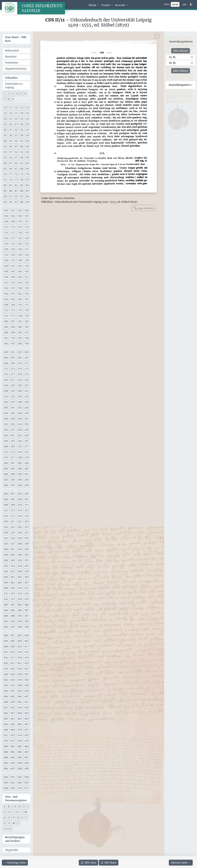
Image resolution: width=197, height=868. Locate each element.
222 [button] (20, 380)
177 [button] (13, 316)
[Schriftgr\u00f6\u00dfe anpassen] (184, 4)
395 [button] (27, 621)
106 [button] (20, 216)
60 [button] (5, 163)
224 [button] (6, 385)
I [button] (13, 812)
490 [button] (20, 757)
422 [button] (20, 663)
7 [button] (4, 99)
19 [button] (27, 113)
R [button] (18, 818)
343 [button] (27, 549)
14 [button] (27, 108)
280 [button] (6, 463)
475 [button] (27, 735)
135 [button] (27, 255)
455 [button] (27, 708)
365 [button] (13, 583)
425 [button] (13, 669)
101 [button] (13, 210)
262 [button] (20, 435)
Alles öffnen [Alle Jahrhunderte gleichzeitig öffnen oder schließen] (181, 51)
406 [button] (20, 641)
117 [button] (13, 233)
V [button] (9, 823)
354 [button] (20, 566)
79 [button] (27, 180)
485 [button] (13, 752)
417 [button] (13, 658)
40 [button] (5, 141)
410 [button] (20, 646)
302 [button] (20, 494)
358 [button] (20, 571)
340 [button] (6, 549)
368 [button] (6, 588)
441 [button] (13, 691)
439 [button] (27, 685)
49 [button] (27, 146)
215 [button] (27, 369)
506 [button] (20, 783)
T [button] (26, 818)
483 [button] (27, 746)
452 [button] (6, 708)
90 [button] (5, 196)
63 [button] (22, 163)
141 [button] (13, 266)
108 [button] (6, 222)
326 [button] (20, 527)
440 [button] (6, 691)
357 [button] (13, 571)
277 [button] (13, 458)
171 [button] (27, 305)
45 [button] (5, 146)
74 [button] (27, 174)
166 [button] (20, 299)
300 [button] (6, 494)
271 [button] (27, 446)
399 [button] (27, 627)
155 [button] (27, 283)
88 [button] (22, 191)
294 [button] (20, 480)
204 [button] (6, 358)
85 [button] (5, 191)
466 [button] (20, 724)
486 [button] (20, 752)
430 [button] (20, 674)
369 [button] (13, 588)
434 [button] (20, 680)
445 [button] (13, 696)
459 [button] (27, 713)
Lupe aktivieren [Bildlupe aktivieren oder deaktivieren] (144, 208)
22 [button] (16, 119)
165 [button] (13, 299)
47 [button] (16, 146)
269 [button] (13, 446)
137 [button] (13, 260)
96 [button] (11, 202)
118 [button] (20, 233)
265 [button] (13, 441)
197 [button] (13, 344)
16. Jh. (173, 63)
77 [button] (16, 180)
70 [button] (5, 174)
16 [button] (11, 113)
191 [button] (27, 332)
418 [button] (20, 658)
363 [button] (27, 577)
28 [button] (22, 124)
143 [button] (27, 266)
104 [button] (6, 216)
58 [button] (22, 158)
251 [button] (27, 419)
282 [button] (20, 463)
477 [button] (13, 741)
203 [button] (27, 352)
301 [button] (13, 494)
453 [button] (13, 708)
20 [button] (5, 119)
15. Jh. (173, 57)
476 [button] (6, 741)
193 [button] (13, 338)
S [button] (22, 818)
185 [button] (13, 327)
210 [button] (20, 363)
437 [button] (13, 685)
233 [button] (13, 396)
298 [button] (20, 485)
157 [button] (13, 288)
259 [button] (27, 430)
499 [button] (27, 769)
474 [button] (20, 735)
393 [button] (13, 621)
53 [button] (22, 152)
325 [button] (13, 527)
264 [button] (6, 441)
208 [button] (6, 363)
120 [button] (6, 238)
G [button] (5, 812)
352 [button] (6, 566)
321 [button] (13, 521)
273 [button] (13, 452)
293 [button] (13, 480)
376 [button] (6, 599)
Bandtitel (11, 57)
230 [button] (20, 391)
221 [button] (13, 380)
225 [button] (13, 385)
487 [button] (27, 752)
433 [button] (13, 680)
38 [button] (22, 135)
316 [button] (6, 516)
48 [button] (22, 146)
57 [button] (16, 158)
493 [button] (13, 763)
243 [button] (27, 408)
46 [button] (11, 146)
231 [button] (27, 391)
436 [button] (6, 685)
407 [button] (27, 641)
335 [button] (27, 538)
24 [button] (27, 119)
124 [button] (6, 244)
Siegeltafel (12, 850)
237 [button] (13, 402)
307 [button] (27, 499)
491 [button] (27, 757)
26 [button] (11, 124)
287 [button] (27, 469)
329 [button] (13, 533)
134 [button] (20, 255)
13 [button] (22, 108)
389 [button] (13, 616)
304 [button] (6, 499)
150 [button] (20, 277)
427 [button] (27, 669)
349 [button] (13, 560)
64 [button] (27, 163)
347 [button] (27, 555)
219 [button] (27, 374)
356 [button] (6, 571)
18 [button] (22, 113)
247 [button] (27, 413)
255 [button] (27, 424)
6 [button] (25, 94)
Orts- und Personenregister (16, 798)
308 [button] (6, 505)
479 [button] (27, 741)
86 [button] (11, 191)
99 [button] (27, 202)
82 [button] (16, 185)
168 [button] (6, 305)
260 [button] (6, 435)
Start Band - (16, 39)
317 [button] (13, 516)
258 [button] (20, 430)
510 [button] (20, 788)
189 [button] (13, 332)
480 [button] (6, 746)
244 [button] (6, 413)
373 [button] (13, 594)
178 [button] (20, 316)
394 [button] (20, 621)
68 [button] (22, 169)
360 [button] (6, 577)
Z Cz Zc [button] (8, 829)
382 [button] (20, 605)
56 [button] (11, 158)
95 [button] (5, 202)
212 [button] (6, 369)
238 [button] (20, 402)
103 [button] (27, 210)
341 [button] (13, 549)
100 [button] (6, 210)
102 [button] (20, 210)
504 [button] (6, 783)
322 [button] (20, 521)
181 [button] (13, 321)
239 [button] (27, 402)
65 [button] (5, 169)
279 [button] (27, 458)
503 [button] (27, 777)
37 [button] (16, 135)
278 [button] (20, 458)
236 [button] (6, 402)
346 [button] (20, 555)
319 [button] (27, 516)
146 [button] (20, 271)
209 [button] (13, 363)
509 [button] (13, 788)
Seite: (167, 4)
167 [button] (27, 299)
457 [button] (13, 713)
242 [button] (20, 408)
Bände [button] (93, 5)
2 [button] (9, 94)
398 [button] (20, 627)
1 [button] (4, 94)
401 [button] (13, 635)
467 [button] (27, 724)
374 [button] (20, 594)
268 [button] (6, 446)
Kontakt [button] (121, 5)
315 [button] (27, 510)
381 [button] (13, 605)
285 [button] (13, 469)
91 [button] (11, 196)
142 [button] (20, 266)
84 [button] (27, 185)
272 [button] (6, 452)
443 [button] (27, 691)
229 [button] (13, 391)
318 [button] (20, 516)
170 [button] (20, 305)
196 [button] (6, 344)
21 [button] (11, 119)
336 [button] (6, 544)
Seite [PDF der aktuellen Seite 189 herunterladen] (88, 863)
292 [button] (6, 480)
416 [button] (6, 658)
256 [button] (6, 430)
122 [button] (20, 238)
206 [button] (20, 358)
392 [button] (6, 621)
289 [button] (13, 474)
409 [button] (13, 646)
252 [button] (6, 424)
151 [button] (27, 277)
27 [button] (16, 124)
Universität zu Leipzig (14, 86)
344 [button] (6, 555)
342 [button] (20, 549)
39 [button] (27, 135)
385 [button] (13, 610)
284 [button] (6, 469)
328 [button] (6, 533)
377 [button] (13, 599)
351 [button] (27, 560)
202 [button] (20, 352)
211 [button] (27, 363)
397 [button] (13, 627)
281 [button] (13, 463)
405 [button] (13, 641)
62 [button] (16, 163)
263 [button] (27, 435)
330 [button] (20, 533)
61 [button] (11, 163)
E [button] (24, 806)
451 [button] (27, 702)
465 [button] (13, 724)
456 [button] (6, 713)
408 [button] (6, 646)
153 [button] (13, 283)
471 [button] (27, 730)
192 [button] (6, 338)
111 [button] (27, 222)
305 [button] (13, 499)
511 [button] (27, 788)
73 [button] (22, 174)
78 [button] (22, 180)
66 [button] (11, 169)
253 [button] (13, 424)
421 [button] (13, 663)
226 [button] (20, 385)
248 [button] (6, 419)
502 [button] (20, 777)
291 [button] (27, 474)
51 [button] (11, 152)
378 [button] (20, 599)
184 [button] (6, 327)
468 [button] (6, 730)
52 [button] (16, 152)
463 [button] (27, 719)
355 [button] (27, 566)
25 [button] (5, 124)
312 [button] (6, 510)
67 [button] (16, 169)
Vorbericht (12, 63)
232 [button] (6, 396)
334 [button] (20, 538)
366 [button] (20, 583)
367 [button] (27, 583)
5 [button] (21, 94)
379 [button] (27, 599)
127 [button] (27, 244)
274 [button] (20, 452)
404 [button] (6, 641)
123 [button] (27, 238)
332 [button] (6, 538)
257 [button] (13, 430)
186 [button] (20, 327)
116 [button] (6, 233)
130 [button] (20, 249)
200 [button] (6, 352)
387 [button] (27, 610)
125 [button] (13, 244)
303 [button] (27, 494)
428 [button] (6, 674)
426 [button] (20, 669)
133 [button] (13, 255)
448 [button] (6, 702)
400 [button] (6, 635)
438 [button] (20, 685)
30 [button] (5, 130)
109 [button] (13, 222)
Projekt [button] (106, 5)
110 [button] (20, 222)
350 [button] (20, 560)
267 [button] (27, 441)
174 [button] (20, 310)
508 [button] (6, 788)
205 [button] (13, 358)
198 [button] (20, 344)
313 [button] (13, 510)
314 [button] (20, 510)
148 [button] (6, 277)
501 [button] (13, 777)
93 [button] (22, 196)
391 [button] (27, 616)
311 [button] (27, 505)
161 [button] (13, 294)
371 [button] (27, 588)
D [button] (20, 806)
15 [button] (5, 113)
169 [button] (13, 305)
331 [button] (27, 533)
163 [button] (27, 294)
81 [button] (11, 185)
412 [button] (6, 652)
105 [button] (13, 216)
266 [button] (20, 441)
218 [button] (20, 374)
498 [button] (20, 769)
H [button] (9, 812)
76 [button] (11, 180)
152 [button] (6, 283)
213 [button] (13, 369)
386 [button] (20, 610)
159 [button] (27, 288)
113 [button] (13, 227)
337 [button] (13, 544)
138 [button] (20, 260)
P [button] (14, 818)
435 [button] (27, 680)
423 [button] (27, 663)
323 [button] (27, 521)
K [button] (17, 812)
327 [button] (27, 527)
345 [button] (13, 555)
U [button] (5, 823)
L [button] (21, 812)
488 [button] (6, 757)
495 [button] (27, 763)
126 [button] (20, 244)
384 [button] (6, 610)
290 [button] (20, 474)
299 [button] (27, 485)
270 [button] (20, 446)
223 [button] (27, 380)
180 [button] (6, 321)
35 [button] (5, 135)
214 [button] (20, 369)
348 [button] (6, 560)
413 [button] (13, 652)
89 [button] (27, 191)
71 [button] (11, 174)
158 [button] (20, 288)
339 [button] (27, 544)
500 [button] (6, 777)
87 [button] (16, 191)
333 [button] (13, 538)
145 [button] (13, 271)
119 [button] (27, 233)
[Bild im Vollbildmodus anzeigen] (157, 36)
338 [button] (20, 544)
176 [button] (6, 316)
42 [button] (16, 141)
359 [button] (27, 571)
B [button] (9, 806)
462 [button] (20, 719)
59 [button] (27, 158)
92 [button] (16, 196)
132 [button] (6, 255)
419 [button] (27, 658)
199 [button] (27, 344)
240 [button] (6, 408)
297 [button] (13, 485)
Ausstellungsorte (179, 85)
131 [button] (27, 249)
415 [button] (27, 652)
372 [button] (6, 594)
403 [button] (27, 635)
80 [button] (5, 185)
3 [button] (13, 94)
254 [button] (20, 424)
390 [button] (20, 616)
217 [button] (13, 374)
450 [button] (20, 702)
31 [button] (11, 130)
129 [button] (13, 249)
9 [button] (13, 99)
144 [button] (6, 271)
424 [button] (6, 669)
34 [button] (27, 130)
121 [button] (13, 238)
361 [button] (13, 577)
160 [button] (6, 294)
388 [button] (6, 616)
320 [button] (6, 521)
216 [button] (6, 374)
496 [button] (6, 769)
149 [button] (13, 277)
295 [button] (27, 480)
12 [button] (16, 108)
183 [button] (27, 321)
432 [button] (6, 680)
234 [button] (20, 396)
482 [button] (20, 746)
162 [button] (20, 294)
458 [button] (20, 713)
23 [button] (22, 119)
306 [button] (20, 499)
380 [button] (6, 605)
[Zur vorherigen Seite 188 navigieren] (15, 863)
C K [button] (14, 806)
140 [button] (6, 266)
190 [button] (20, 332)
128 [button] (6, 249)
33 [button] (22, 130)
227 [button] (27, 385)
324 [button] (6, 527)
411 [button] (27, 646)
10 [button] (5, 108)
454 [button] (20, 708)
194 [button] (20, 338)
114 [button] (20, 227)
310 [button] (20, 505)
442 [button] (20, 691)
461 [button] (13, 719)
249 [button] (13, 419)
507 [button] (27, 783)
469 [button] (13, 730)
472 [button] (6, 735)
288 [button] (6, 474)
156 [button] (6, 288)
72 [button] (16, 174)
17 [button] (16, 113)
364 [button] (6, 583)
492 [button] (6, 763)
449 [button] (13, 702)
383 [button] (27, 605)
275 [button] (27, 452)
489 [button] (13, 757)
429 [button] (13, 674)
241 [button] (13, 408)
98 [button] (22, 202)
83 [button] (22, 185)
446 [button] (20, 696)
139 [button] (27, 260)
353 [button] (13, 566)
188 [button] (6, 332)
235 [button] (27, 396)
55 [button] (5, 158)
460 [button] (6, 719)
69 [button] (27, 169)
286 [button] (20, 469)
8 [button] (9, 99)
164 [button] (6, 299)
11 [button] (11, 108)
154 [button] (20, 283)
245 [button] (13, 413)
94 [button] (27, 196)
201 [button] (13, 352)
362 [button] (20, 577)
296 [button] (6, 485)
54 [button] (27, 152)
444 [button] (6, 696)
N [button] (5, 818)
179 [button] (27, 316)
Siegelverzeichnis (16, 69)
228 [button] (6, 391)
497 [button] (13, 769)
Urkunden (11, 78)
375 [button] (27, 594)
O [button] (9, 818)
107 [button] (27, 216)
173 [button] (13, 310)
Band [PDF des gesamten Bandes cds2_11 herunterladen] (109, 863)
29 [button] (27, 124)
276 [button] (6, 458)
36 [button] (11, 135)
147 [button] (27, 271)
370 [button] (20, 588)
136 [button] (6, 260)
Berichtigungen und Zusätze (15, 839)
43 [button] (22, 141)
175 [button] (27, 310)
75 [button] (5, 180)
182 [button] (20, 321)
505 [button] (13, 783)
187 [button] (27, 327)
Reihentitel (12, 51)
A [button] (4, 806)
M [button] (26, 812)
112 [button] (6, 227)
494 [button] (20, 763)
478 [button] (20, 741)
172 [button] (6, 310)
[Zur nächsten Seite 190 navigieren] (181, 863)
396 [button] (6, 627)
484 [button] (6, 752)
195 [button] (27, 338)
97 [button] (16, 202)
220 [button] (6, 380)
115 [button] (27, 227)
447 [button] (27, 696)
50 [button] (5, 152)
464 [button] (6, 724)
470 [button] (20, 730)
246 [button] (20, 413)
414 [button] (20, 652)
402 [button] (20, 635)
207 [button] (27, 358)
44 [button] (27, 141)
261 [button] (13, 435)
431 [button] (27, 674)
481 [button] (13, 746)
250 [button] (20, 419)
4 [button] (17, 94)
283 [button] (27, 463)
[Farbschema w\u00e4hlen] (191, 4)
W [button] (14, 823)
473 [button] (13, 735)
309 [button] (13, 505)
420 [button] (6, 663)
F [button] (28, 806)
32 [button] (16, 130)
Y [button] (18, 823)
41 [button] (11, 141)
